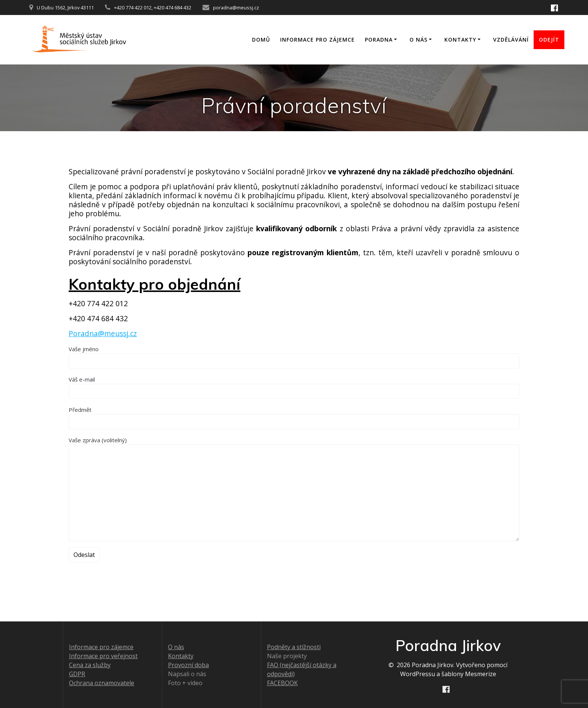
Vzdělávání (511, 40)
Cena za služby (90, 665)
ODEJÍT (549, 40)
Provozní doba (188, 665)
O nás (418, 40)
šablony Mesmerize (469, 674)
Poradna (379, 40)
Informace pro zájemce (317, 40)
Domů (261, 40)
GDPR (77, 674)
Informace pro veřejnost (103, 656)
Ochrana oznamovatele (102, 683)
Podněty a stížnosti (294, 647)
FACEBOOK (282, 683)
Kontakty (460, 40)
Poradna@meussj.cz (103, 333)
